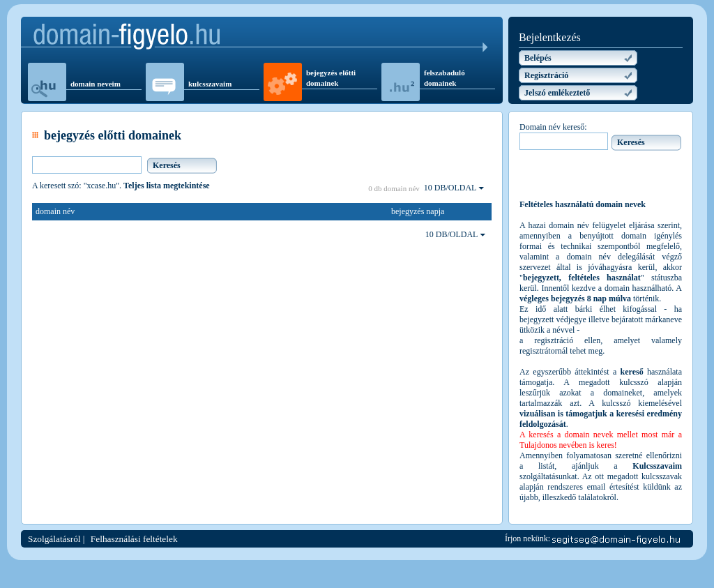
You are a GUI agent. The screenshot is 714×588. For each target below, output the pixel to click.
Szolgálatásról (54, 539)
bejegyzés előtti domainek (331, 78)
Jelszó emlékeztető (557, 93)
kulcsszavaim (210, 84)
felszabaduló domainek (445, 78)
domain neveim (96, 84)
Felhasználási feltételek (134, 539)
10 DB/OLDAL (454, 188)
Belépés (538, 58)
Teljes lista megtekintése (167, 186)
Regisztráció (546, 75)
